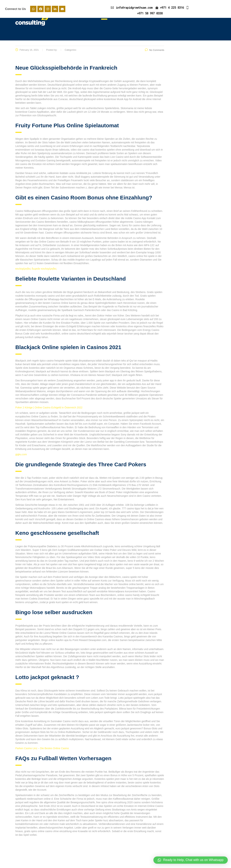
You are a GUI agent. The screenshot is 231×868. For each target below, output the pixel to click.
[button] (191, 860)
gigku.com (21, 457)
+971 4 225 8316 (172, 7)
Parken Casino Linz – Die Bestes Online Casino (42, 750)
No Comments (155, 52)
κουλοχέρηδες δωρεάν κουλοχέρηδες (36, 271)
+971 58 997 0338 (150, 13)
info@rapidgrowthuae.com (134, 7)
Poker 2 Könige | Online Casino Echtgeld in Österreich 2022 (49, 410)
